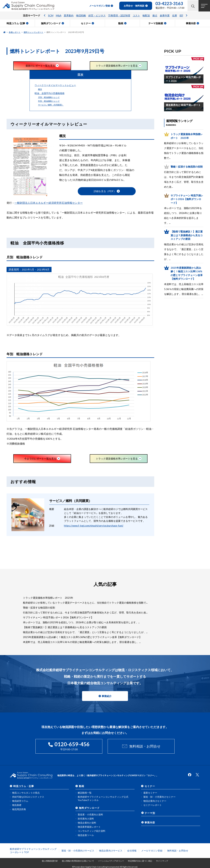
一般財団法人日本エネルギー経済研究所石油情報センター (49, 203)
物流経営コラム (20, 801)
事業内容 (150, 822)
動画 (82, 786)
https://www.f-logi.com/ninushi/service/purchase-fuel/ (94, 526)
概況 (40, 89)
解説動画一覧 (85, 793)
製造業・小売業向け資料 (90, 814)
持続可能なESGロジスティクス (28, 797)
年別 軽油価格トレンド (49, 101)
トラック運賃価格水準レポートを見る (117, 66)
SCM (51, 16)
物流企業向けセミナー (155, 801)
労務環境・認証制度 (119, 16)
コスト (136, 16)
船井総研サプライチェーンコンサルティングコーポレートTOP (33, 851)
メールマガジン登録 (152, 851)
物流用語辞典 (19, 809)
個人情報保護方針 (50, 861)
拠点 (155, 16)
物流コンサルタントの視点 (26, 793)
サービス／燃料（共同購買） (51, 105)
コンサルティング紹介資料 (92, 831)
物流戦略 (81, 16)
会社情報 (132, 851)
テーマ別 (150, 813)
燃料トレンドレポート (33, 32)
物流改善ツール (86, 835)
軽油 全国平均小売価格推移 (50, 93)
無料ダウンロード (89, 808)
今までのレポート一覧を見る (40, 459)
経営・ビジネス (97, 16)
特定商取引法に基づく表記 (140, 861)
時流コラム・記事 (24, 786)
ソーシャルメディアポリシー (111, 861)
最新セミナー (150, 793)
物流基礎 (17, 805)
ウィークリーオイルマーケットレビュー (55, 85)
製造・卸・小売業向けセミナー (159, 797)
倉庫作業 (165, 16)
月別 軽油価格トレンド (49, 97)
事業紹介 (107, 696)
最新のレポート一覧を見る (40, 66)
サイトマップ (162, 861)
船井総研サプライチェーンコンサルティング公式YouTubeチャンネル (103, 798)
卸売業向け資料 (86, 819)
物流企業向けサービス (111, 851)
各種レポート (15, 32)
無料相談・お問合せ (145, 746)
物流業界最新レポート (89, 827)
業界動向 (69, 16)
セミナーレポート (153, 805)
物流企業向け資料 (87, 823)
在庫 (175, 16)
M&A (59, 16)
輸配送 (146, 16)
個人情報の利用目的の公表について (78, 861)
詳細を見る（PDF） (105, 191)
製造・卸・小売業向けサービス (78, 851)
